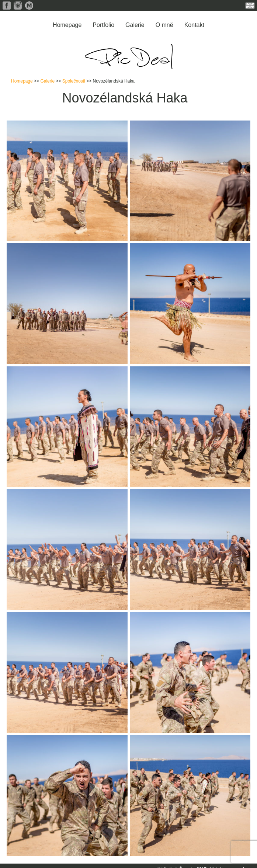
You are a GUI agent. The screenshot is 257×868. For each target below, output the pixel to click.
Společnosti (74, 81)
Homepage (67, 25)
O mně (164, 25)
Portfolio (103, 25)
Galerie (135, 25)
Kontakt (194, 25)
